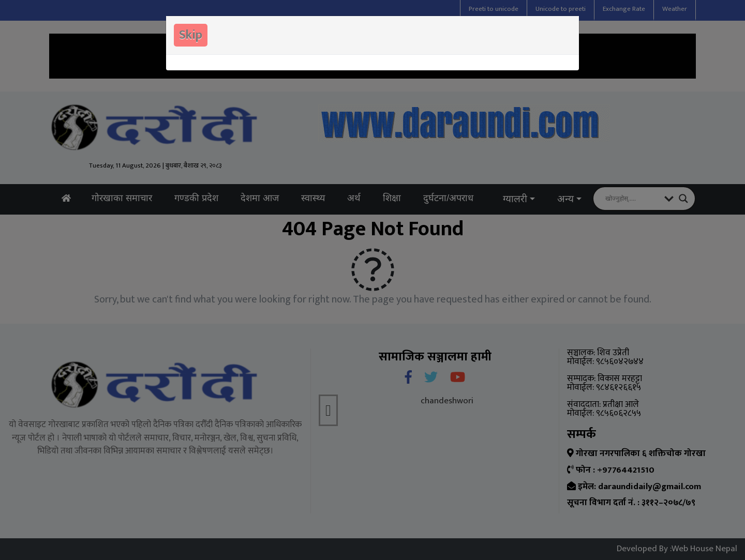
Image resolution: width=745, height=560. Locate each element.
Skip (191, 35)
